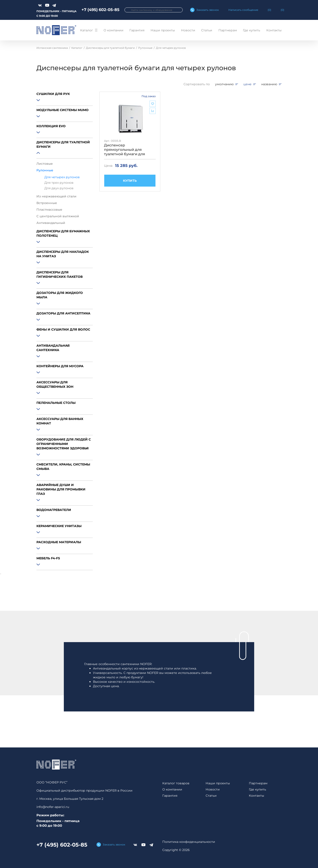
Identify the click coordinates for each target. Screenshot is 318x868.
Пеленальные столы (56, 403)
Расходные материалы (59, 542)
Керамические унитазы (59, 526)
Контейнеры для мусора (60, 366)
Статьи (207, 30)
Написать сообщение (243, 10)
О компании (114, 30)
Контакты (274, 30)
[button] (65, 101)
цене (247, 84)
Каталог (87, 30)
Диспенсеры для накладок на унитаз (63, 254)
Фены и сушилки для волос (63, 329)
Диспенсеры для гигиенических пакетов (60, 274)
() (269, 10)
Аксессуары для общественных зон (55, 384)
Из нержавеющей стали (56, 196)
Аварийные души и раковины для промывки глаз (61, 489)
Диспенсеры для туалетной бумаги (63, 144)
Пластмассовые (49, 210)
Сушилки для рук (53, 94)
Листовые (45, 164)
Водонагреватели (54, 510)
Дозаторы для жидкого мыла (60, 295)
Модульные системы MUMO (62, 110)
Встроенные (47, 203)
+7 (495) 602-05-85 (100, 10)
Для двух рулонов (59, 188)
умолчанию (224, 84)
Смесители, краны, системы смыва (63, 467)
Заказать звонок (208, 10)
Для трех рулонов (59, 183)
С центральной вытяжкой (58, 216)
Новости (188, 30)
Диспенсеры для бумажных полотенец (63, 233)
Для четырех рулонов (62, 177)
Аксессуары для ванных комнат (60, 421)
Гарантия (137, 30)
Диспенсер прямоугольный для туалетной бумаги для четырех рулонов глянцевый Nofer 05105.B (127, 150)
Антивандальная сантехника (53, 348)
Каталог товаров (176, 783)
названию (269, 84)
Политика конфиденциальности (189, 842)
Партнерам (228, 30)
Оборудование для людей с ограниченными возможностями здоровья (64, 444)
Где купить (252, 30)
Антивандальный (51, 223)
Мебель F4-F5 (48, 558)
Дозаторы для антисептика (63, 313)
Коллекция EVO (51, 126)
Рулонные (45, 170)
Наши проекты (163, 30)
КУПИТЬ (130, 181)
